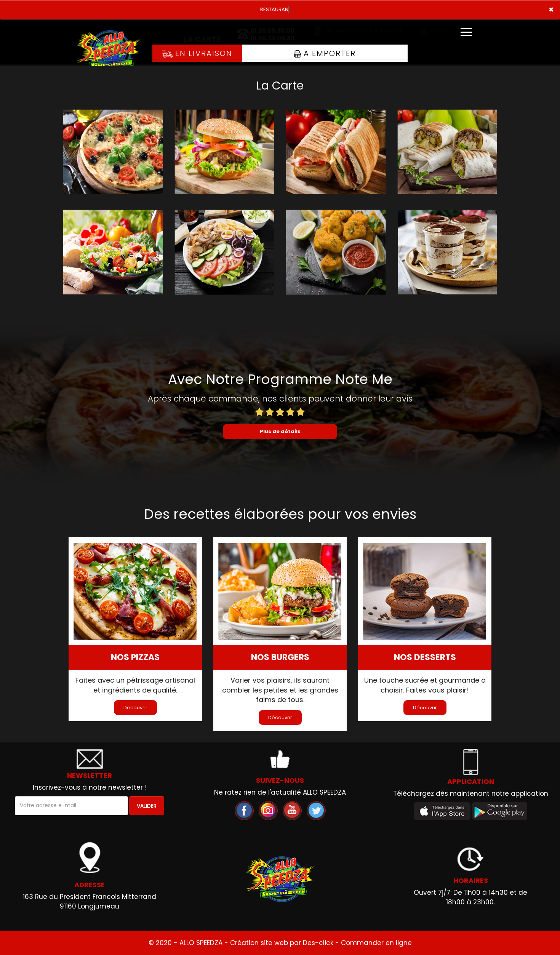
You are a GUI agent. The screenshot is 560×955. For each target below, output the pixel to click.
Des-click (318, 943)
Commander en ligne (376, 943)
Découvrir (135, 708)
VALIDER (147, 806)
